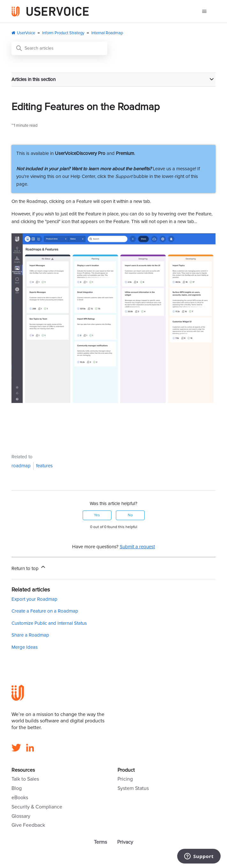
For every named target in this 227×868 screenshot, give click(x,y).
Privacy (125, 842)
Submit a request (137, 547)
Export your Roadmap (34, 599)
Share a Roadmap (30, 635)
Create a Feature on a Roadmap (45, 611)
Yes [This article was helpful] (97, 515)
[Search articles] (59, 48)
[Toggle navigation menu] (204, 12)
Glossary (21, 816)
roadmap (21, 466)
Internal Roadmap (107, 33)
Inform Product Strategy (63, 33)
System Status (133, 788)
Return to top (29, 567)
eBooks (20, 798)
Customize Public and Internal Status (49, 623)
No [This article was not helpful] (130, 515)
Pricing (125, 779)
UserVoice (26, 33)
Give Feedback (28, 825)
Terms (100, 842)
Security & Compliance (37, 807)
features (44, 466)
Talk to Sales (25, 779)
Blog (17, 788)
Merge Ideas (25, 647)
